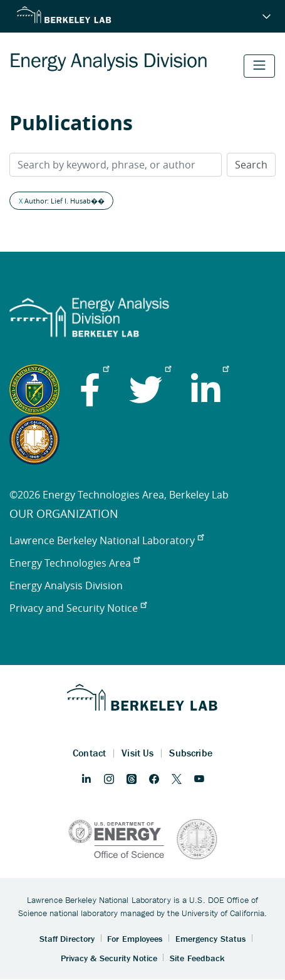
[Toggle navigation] (259, 66)
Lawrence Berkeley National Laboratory (106, 540)
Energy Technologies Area (75, 563)
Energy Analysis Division (66, 585)
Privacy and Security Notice (78, 608)
